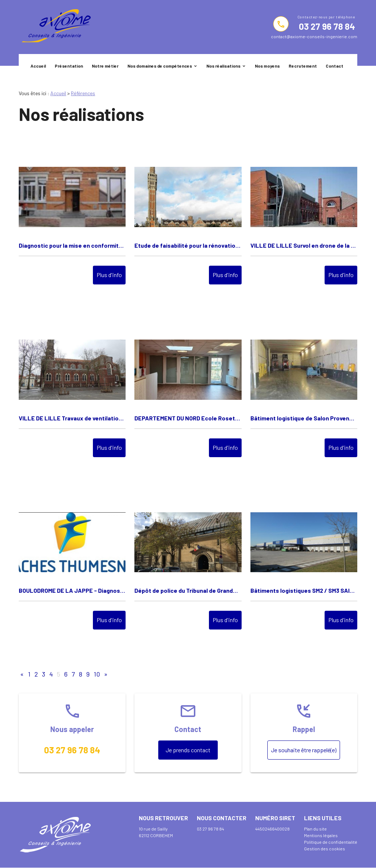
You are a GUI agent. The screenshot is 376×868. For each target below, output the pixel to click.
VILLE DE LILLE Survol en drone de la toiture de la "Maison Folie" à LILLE (304, 245)
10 (97, 674)
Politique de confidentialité (331, 842)
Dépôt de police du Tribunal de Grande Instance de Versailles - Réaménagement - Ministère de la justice (188, 590)
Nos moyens (267, 66)
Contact (335, 66)
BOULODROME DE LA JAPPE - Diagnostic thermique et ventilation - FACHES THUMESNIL (72, 590)
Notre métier (105, 66)
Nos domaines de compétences (160, 66)
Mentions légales (321, 835)
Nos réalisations (223, 66)
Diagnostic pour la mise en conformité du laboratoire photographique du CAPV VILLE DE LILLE (72, 245)
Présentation (69, 66)
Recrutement (303, 66)
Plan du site (315, 829)
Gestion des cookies (325, 849)
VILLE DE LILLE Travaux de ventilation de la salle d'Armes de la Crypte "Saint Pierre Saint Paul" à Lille (72, 418)
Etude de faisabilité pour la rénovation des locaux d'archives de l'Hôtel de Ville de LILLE (188, 245)
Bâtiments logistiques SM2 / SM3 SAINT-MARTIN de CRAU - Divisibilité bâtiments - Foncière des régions (304, 590)
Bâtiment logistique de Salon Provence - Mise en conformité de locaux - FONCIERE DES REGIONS (304, 418)
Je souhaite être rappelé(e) (304, 750)
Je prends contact (188, 750)
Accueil (38, 66)
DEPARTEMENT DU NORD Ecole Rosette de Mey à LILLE (188, 418)
